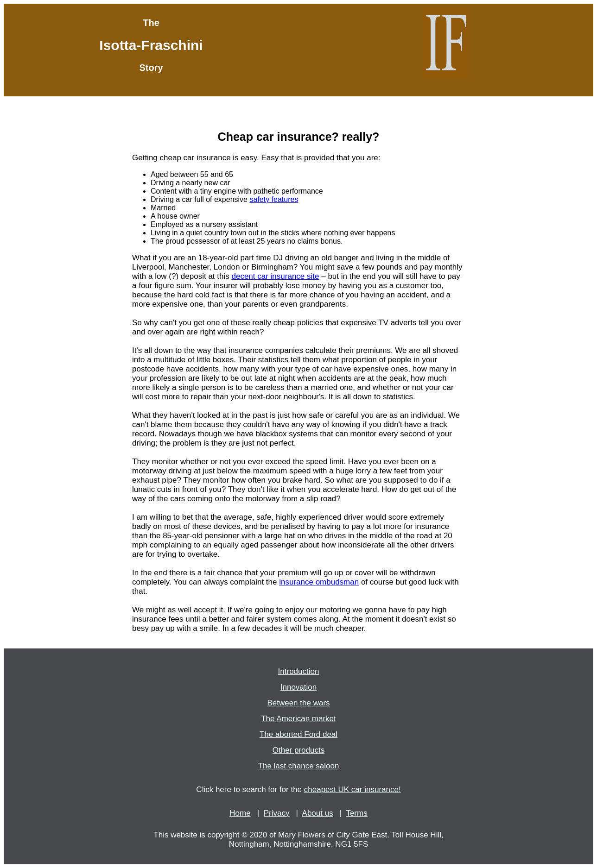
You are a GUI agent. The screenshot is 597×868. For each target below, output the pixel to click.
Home (240, 813)
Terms (356, 813)
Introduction (299, 671)
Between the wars (298, 703)
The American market (298, 719)
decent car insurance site (275, 276)
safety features (274, 199)
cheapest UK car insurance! (352, 789)
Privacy (277, 813)
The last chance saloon (299, 766)
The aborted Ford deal (298, 734)
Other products (298, 750)
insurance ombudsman (319, 582)
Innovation (298, 687)
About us (318, 813)
